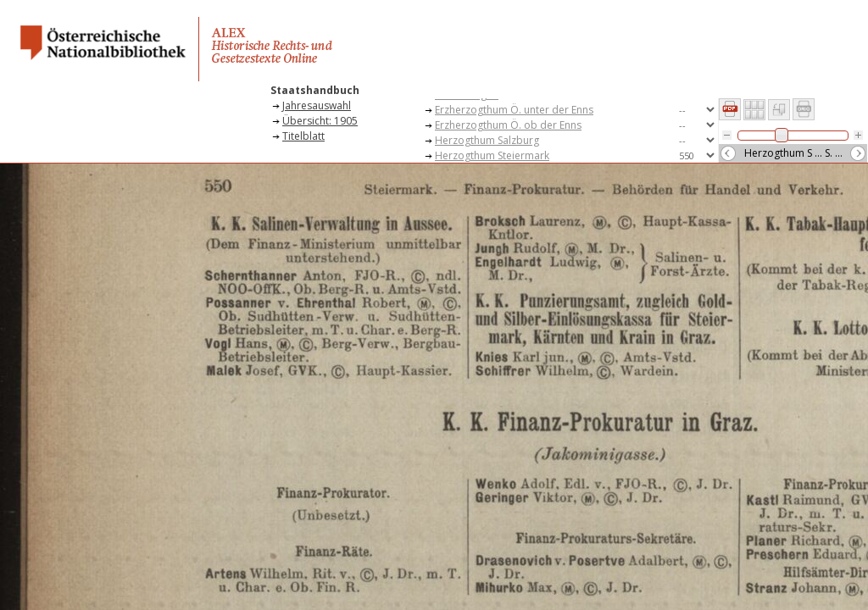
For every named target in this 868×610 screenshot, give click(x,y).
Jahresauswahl (317, 105)
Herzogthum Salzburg (487, 140)
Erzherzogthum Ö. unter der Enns (514, 110)
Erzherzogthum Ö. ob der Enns (508, 125)
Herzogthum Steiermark (492, 155)
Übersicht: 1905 (320, 121)
